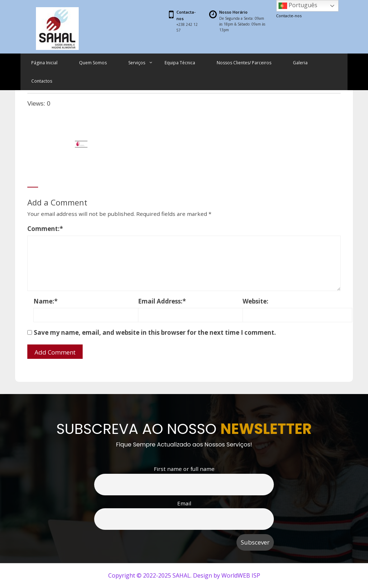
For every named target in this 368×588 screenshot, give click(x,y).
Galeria (300, 63)
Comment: (45, 229)
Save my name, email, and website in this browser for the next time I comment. (155, 332)
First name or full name (184, 469)
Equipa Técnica (180, 63)
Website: (256, 301)
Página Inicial (44, 63)
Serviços (137, 63)
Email (184, 503)
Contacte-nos (289, 16)
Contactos (42, 81)
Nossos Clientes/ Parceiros (244, 63)
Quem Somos (93, 63)
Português (298, 6)
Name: (45, 301)
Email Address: (162, 301)
